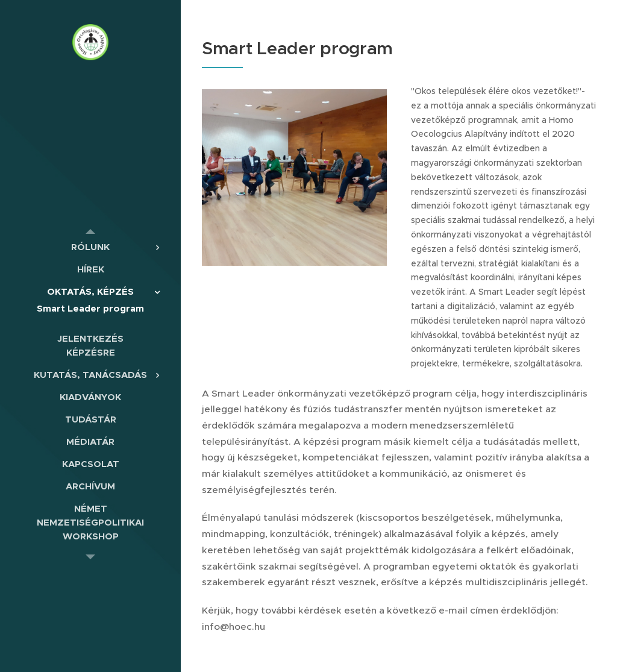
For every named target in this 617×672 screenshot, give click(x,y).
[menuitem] (90, 247)
